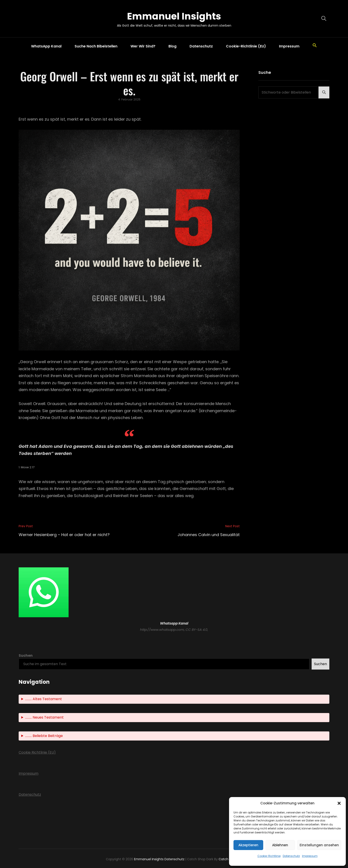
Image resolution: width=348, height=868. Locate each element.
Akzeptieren (248, 845)
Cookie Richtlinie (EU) (37, 752)
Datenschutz (291, 856)
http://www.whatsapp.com (162, 630)
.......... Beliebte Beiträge (44, 736)
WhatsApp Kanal (46, 46)
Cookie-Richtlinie (269, 856)
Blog (172, 46)
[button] (339, 803)
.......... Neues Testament (44, 717)
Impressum (310, 856)
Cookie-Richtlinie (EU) (246, 46)
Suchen (26, 655)
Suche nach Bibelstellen (96, 46)
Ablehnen (280, 845)
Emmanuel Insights (174, 16)
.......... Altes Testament (43, 699)
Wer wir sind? (143, 46)
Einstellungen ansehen (319, 845)
